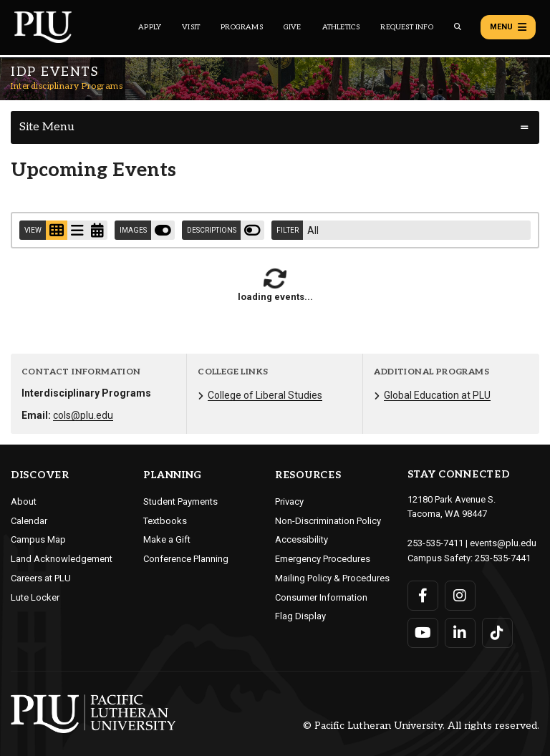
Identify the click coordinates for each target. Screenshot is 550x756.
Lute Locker (35, 597)
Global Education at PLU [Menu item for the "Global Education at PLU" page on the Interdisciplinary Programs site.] (437, 395)
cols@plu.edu (83, 415)
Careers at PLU (41, 578)
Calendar (29, 521)
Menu (508, 27)
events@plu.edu (503, 543)
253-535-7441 (503, 558)
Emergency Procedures (323, 559)
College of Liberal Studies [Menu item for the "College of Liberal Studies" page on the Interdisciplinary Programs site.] (265, 395)
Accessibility (301, 539)
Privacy (289, 501)
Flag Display (300, 616)
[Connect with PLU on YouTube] (423, 633)
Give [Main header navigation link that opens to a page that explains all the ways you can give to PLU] (293, 27)
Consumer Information (321, 597)
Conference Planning (186, 559)
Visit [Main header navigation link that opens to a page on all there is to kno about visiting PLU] (191, 27)
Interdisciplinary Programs (67, 86)
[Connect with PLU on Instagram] (460, 596)
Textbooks (165, 521)
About (24, 501)
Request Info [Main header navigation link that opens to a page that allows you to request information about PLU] (406, 27)
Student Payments (180, 501)
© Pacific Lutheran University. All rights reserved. (421, 726)
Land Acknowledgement (62, 559)
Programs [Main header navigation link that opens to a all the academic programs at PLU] (242, 27)
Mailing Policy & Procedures (332, 578)
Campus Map (38, 539)
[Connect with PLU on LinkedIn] (460, 633)
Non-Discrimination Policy (328, 521)
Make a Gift (167, 539)
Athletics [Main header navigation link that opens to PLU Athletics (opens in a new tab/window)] (341, 27)
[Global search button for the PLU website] (458, 27)
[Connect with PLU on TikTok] (497, 633)
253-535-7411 (435, 543)
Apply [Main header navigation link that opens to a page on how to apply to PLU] (150, 27)
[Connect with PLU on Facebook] (423, 596)
